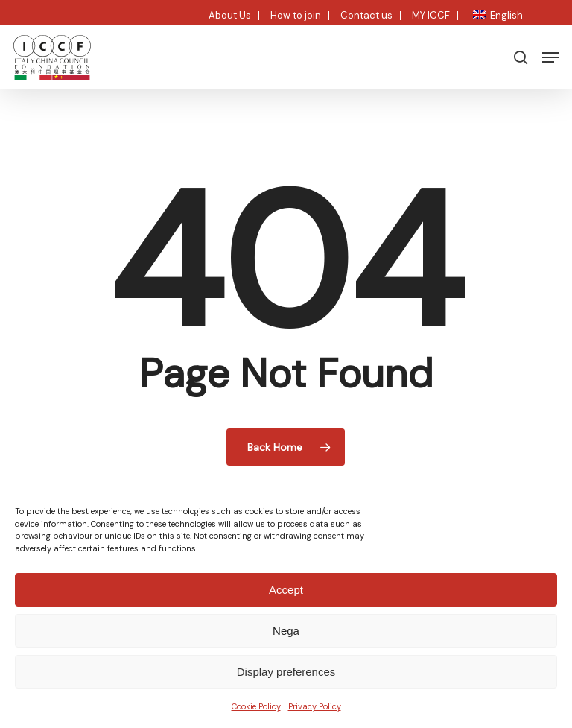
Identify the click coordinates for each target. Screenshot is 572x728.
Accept (286, 590)
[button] (550, 57)
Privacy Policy (315, 706)
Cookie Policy (256, 706)
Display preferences (286, 672)
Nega (286, 631)
